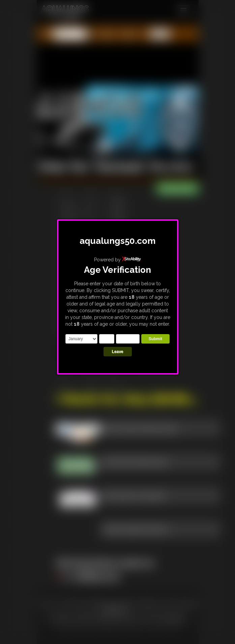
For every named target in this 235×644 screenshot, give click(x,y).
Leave (117, 352)
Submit (156, 339)
